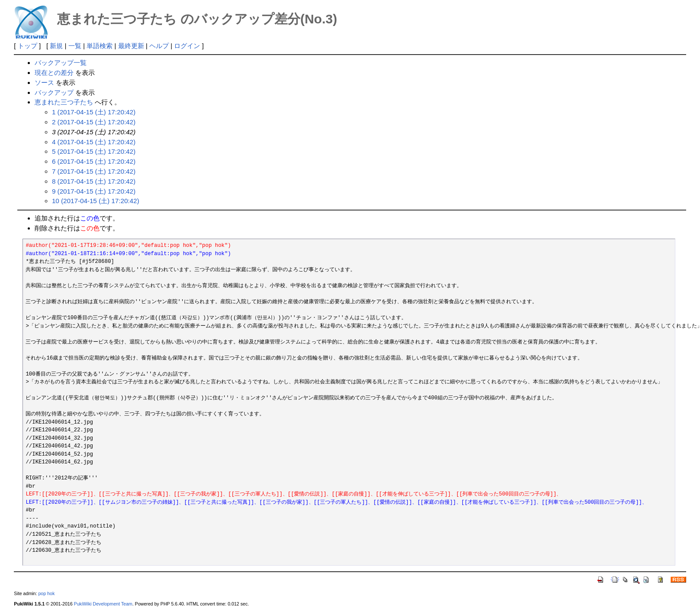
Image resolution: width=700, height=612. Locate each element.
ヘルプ (159, 46)
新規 (56, 46)
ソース (44, 83)
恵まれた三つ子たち (64, 102)
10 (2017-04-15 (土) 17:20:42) (96, 201)
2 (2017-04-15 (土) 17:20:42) (94, 122)
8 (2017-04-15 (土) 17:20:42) (94, 181)
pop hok (46, 593)
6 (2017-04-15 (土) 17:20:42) (94, 161)
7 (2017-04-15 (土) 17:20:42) (94, 171)
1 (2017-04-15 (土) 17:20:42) (94, 112)
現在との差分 (54, 73)
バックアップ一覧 (61, 63)
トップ (27, 46)
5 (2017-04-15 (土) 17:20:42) (94, 151)
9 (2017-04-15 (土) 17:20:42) (94, 191)
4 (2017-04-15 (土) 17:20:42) (94, 142)
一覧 (75, 46)
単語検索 (100, 46)
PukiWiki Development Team (103, 604)
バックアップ (54, 92)
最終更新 (131, 46)
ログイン (187, 46)
